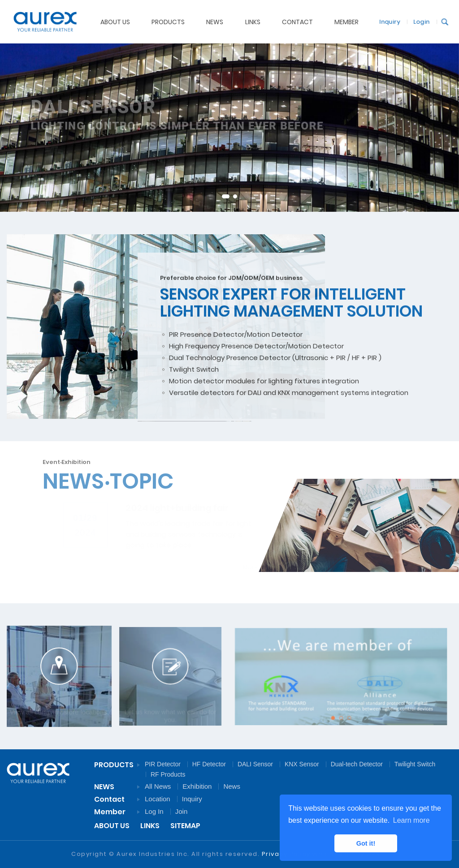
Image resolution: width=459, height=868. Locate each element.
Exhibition (197, 786)
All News (158, 786)
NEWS (215, 21)
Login (420, 21)
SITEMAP (185, 826)
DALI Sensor (255, 764)
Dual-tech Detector (357, 764)
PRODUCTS (168, 21)
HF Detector (209, 764)
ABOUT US (115, 21)
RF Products (168, 774)
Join (182, 811)
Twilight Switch (415, 764)
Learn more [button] (411, 820)
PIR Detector (163, 764)
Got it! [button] (366, 843)
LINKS (150, 826)
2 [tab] (235, 196)
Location (158, 799)
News (232, 786)
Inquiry (388, 21)
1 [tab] (226, 196)
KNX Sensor (302, 764)
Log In (154, 811)
